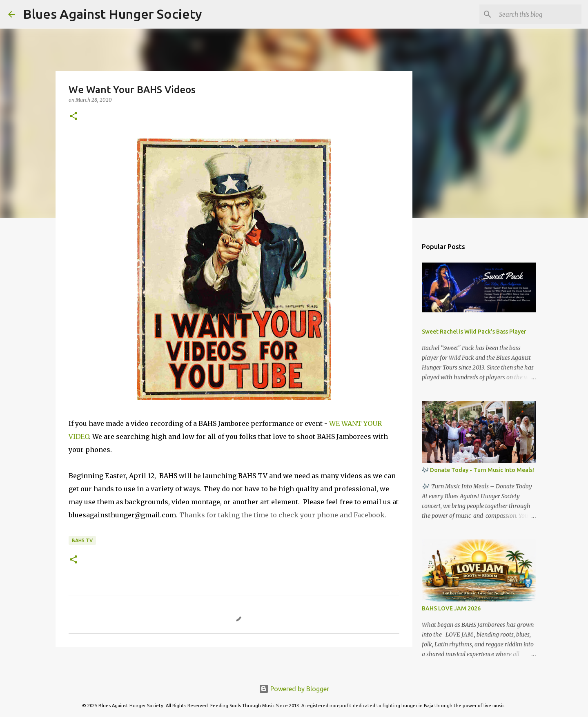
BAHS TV (82, 540)
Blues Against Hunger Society (112, 14)
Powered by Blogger (294, 689)
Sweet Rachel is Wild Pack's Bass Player (474, 332)
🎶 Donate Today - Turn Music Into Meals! (478, 470)
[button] (73, 117)
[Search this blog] (539, 14)
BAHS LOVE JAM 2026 (451, 608)
